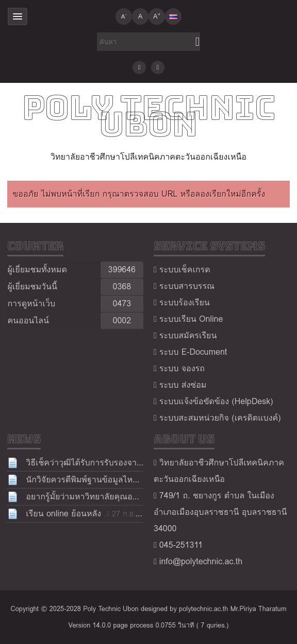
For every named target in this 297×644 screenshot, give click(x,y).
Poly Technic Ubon (149, 116)
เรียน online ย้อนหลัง (63, 514)
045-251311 (181, 545)
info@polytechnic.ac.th (201, 561)
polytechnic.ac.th (203, 609)
